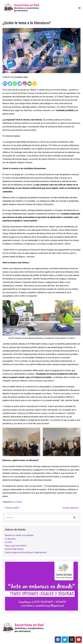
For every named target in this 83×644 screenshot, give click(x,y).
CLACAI (8, 542)
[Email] (29, 84)
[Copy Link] (34, 84)
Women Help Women (14, 549)
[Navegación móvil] (79, 8)
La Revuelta (10, 539)
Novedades (18, 502)
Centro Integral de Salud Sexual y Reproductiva (26, 552)
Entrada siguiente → (71, 508)
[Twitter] (10, 84)
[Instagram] (25, 84)
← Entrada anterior (11, 508)
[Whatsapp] (15, 84)
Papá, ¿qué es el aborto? (16, 546)
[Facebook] (5, 84)
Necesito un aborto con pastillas (19, 535)
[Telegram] (20, 84)
